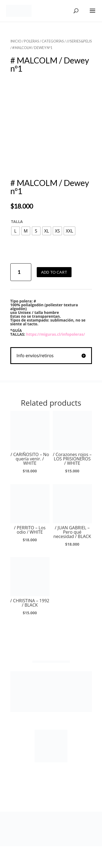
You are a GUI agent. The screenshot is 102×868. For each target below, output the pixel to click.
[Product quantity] (21, 272)
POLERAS (32, 41)
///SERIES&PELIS (79, 41)
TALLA (17, 221)
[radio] (16, 231)
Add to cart (54, 272)
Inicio (16, 41)
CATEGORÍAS (53, 41)
